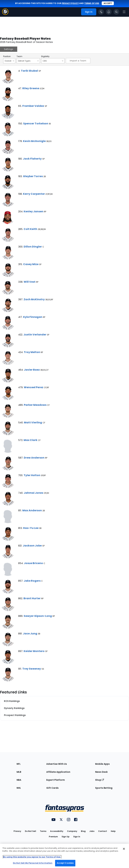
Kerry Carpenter (34, 194)
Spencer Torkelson (36, 124)
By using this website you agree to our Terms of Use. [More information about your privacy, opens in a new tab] (32, 857)
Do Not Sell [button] (30, 831)
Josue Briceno (33, 563)
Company (72, 831)
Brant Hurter (32, 598)
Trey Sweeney (32, 669)
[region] (64, 856)
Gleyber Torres (33, 176)
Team (19, 56)
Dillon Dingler (33, 247)
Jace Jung (30, 634)
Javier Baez (32, 370)
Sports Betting (104, 788)
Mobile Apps (102, 764)
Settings (9, 49)
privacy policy (70, 3)
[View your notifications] (109, 12)
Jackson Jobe (32, 546)
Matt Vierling (33, 422)
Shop (100, 780)
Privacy (17, 831)
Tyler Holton (32, 475)
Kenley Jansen (33, 211)
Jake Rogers (32, 581)
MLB (19, 772)
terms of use (92, 3)
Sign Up (66, 837)
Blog (83, 831)
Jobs (92, 831)
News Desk (101, 772)
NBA (19, 780)
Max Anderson (32, 510)
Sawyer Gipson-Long (38, 616)
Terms (43, 831)
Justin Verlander (35, 335)
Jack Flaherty (32, 159)
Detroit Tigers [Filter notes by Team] (28, 61)
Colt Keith (30, 229)
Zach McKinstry (34, 299)
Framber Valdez (33, 106)
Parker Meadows (35, 405)
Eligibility (45, 56)
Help (113, 831)
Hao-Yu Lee (31, 528)
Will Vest (30, 282)
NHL (19, 788)
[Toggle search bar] (116, 12)
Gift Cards (52, 788)
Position (7, 56)
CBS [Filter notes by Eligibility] (53, 61)
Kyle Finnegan (33, 317)
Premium (53, 837)
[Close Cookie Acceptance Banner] (124, 849)
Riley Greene (31, 88)
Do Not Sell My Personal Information (33, 863)
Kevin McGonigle (34, 141)
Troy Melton (32, 352)
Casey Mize (31, 264)
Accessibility (57, 831)
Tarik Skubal (29, 71)
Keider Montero (34, 651)
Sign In (77, 837)
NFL (19, 764)
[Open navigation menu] (124, 12)
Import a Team (78, 61)
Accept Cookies (65, 863)
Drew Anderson (34, 458)
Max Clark (30, 440)
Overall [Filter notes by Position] (9, 61)
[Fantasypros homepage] (5, 14)
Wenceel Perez (34, 387)
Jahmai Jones (33, 493)
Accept (108, 3)
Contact (103, 831)
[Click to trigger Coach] (101, 12)
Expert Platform (56, 780)
